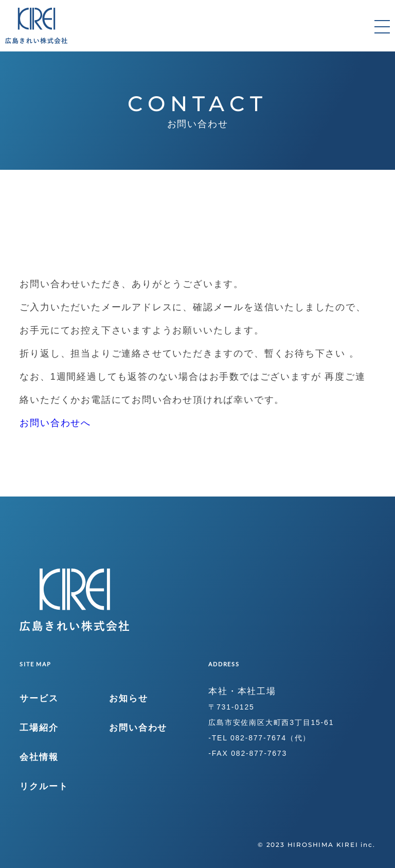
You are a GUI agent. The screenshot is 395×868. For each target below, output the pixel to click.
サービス (39, 698)
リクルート (44, 786)
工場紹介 (39, 728)
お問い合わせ (138, 728)
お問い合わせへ (55, 423)
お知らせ (128, 698)
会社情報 (39, 757)
